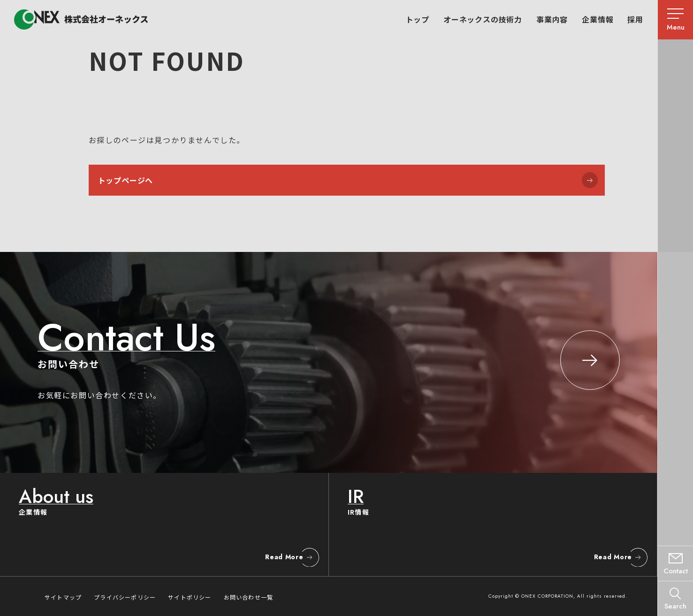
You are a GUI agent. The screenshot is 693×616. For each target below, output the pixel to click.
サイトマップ (63, 597)
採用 (635, 19)
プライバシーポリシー (125, 597)
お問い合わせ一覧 (249, 597)
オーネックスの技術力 (483, 19)
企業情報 (598, 19)
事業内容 (552, 19)
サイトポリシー (190, 597)
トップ (418, 19)
